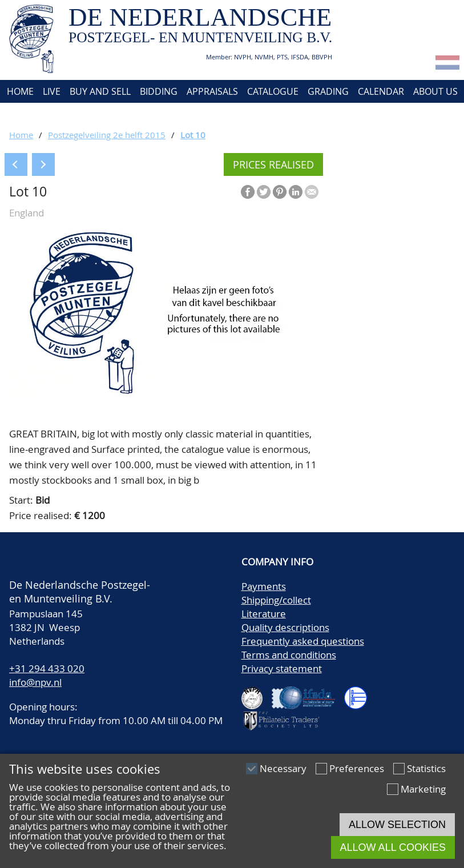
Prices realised (273, 164)
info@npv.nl (35, 682)
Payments (264, 586)
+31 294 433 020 (47, 668)
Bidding (159, 91)
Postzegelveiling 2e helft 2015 (107, 135)
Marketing (423, 789)
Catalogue (273, 91)
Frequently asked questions (303, 641)
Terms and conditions (289, 655)
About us (435, 91)
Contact (25, 114)
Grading (328, 91)
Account (76, 114)
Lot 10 (193, 135)
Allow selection (397, 825)
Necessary (283, 768)
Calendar (381, 91)
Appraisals (212, 91)
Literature (264, 614)
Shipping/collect (276, 600)
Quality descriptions (285, 627)
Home (19, 91)
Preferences (357, 768)
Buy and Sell (100, 91)
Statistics (426, 768)
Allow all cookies (393, 847)
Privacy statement (282, 668)
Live (52, 91)
